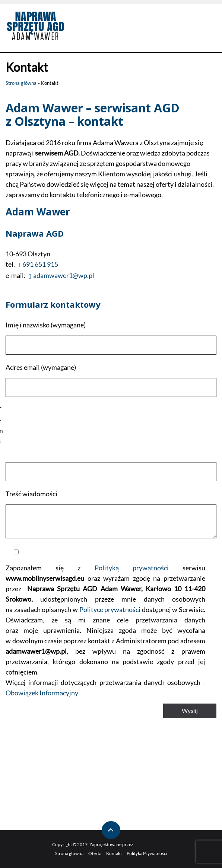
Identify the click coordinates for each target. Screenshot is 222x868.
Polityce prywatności (110, 609)
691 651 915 (40, 264)
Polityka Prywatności (147, 853)
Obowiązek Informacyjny (42, 693)
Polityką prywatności (132, 568)
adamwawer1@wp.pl (64, 275)
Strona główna (21, 83)
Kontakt (114, 853)
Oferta (95, 853)
